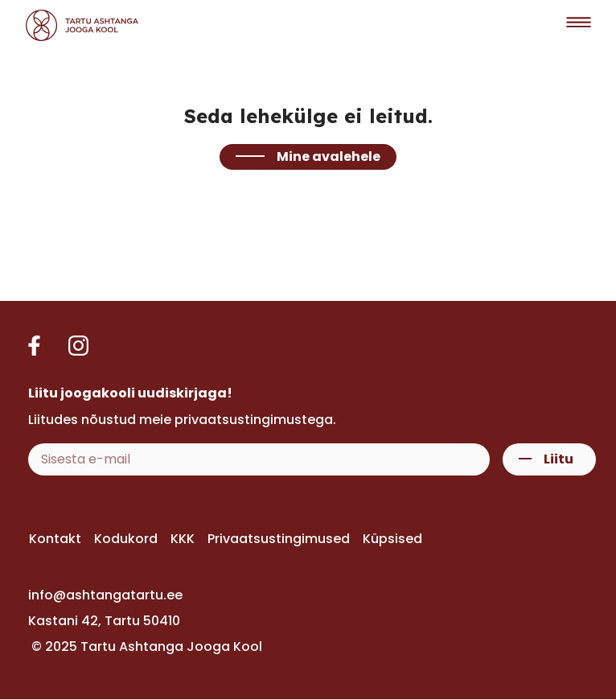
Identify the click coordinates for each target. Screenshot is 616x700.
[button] (578, 25)
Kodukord (126, 539)
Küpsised (392, 539)
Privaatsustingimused (279, 539)
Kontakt (55, 539)
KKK (183, 539)
